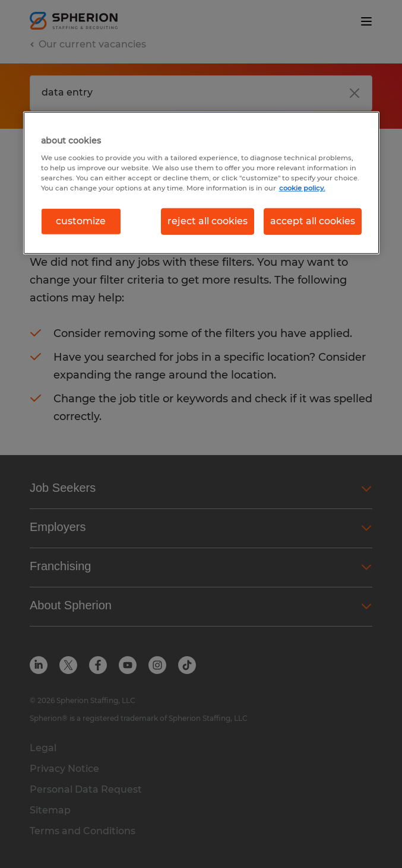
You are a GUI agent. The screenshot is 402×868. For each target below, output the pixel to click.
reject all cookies (208, 221)
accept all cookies (313, 221)
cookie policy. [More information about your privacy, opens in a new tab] (302, 188)
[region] (201, 183)
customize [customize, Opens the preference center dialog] (81, 221)
